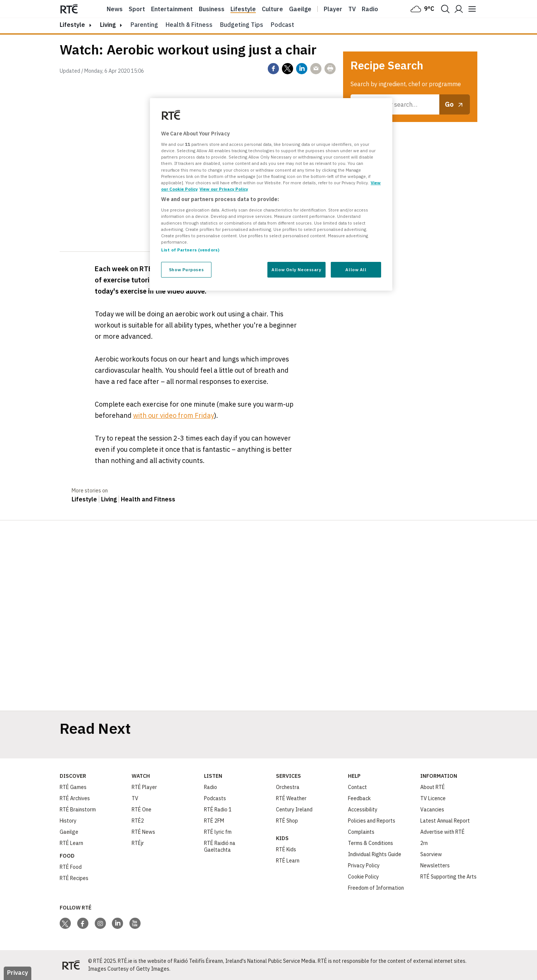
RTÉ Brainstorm (78, 810)
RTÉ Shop (287, 821)
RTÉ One (142, 810)
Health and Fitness (148, 499)
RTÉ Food (71, 867)
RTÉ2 (138, 821)
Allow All (356, 270)
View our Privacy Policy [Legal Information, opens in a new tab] (224, 189)
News (115, 9)
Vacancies (432, 810)
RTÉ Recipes (74, 878)
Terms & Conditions (370, 843)
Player (333, 9)
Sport (137, 9)
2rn (424, 843)
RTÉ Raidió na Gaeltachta (220, 846)
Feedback (359, 798)
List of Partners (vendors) (190, 250)
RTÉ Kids (286, 849)
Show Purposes (186, 270)
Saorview (431, 854)
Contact (357, 787)
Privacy (18, 973)
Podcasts (215, 798)
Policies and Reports (372, 821)
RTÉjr (138, 843)
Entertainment (172, 9)
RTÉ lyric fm (218, 832)
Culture (272, 9)
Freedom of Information (376, 888)
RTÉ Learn (71, 843)
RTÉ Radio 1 (218, 810)
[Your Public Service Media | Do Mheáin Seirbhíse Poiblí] (71, 965)
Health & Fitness (189, 25)
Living (108, 25)
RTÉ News (143, 832)
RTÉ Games (73, 787)
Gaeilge (300, 9)
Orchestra (288, 787)
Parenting (144, 25)
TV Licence (433, 798)
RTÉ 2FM (214, 821)
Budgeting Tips (242, 25)
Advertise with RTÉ (442, 832)
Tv (352, 9)
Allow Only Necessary (296, 270)
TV (135, 798)
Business (212, 9)
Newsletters (435, 865)
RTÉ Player (144, 787)
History (68, 821)
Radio (370, 9)
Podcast (282, 25)
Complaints (361, 832)
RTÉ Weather (291, 798)
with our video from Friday (174, 415)
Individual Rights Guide (375, 854)
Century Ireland (294, 810)
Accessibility (363, 810)
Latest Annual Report (445, 821)
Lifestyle (243, 9)
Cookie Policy (363, 877)
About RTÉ (433, 787)
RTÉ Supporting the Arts (448, 877)
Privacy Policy (364, 865)
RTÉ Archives (75, 798)
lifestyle (72, 25)
